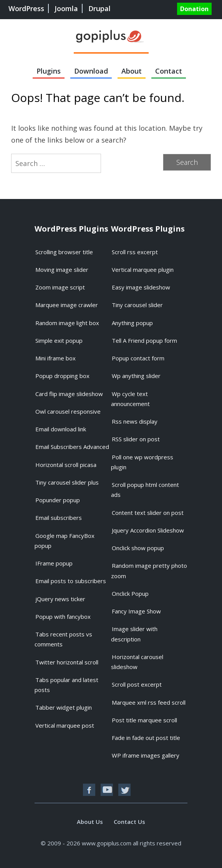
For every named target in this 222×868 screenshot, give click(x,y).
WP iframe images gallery (146, 755)
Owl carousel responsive (68, 411)
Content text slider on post (148, 513)
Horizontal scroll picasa (66, 465)
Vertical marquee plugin (143, 270)
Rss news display (135, 421)
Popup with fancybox (63, 616)
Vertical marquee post (65, 725)
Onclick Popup (130, 593)
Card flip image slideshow (69, 394)
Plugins (49, 71)
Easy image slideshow (141, 287)
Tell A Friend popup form (144, 340)
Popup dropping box (62, 376)
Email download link (61, 429)
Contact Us (129, 822)
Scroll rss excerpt (135, 252)
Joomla (66, 8)
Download (91, 71)
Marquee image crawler (67, 305)
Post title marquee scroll (144, 720)
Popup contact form (138, 358)
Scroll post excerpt (137, 684)
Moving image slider (62, 270)
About (132, 71)
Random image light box (67, 323)
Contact (169, 71)
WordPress (26, 8)
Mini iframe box (55, 358)
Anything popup (132, 323)
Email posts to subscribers (71, 581)
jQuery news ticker (60, 599)
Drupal (99, 8)
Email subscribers (59, 518)
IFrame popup (54, 563)
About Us (90, 822)
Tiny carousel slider (137, 305)
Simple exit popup (59, 340)
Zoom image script (60, 287)
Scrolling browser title (64, 252)
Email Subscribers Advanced (72, 447)
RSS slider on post (136, 439)
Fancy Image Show (136, 611)
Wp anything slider (136, 376)
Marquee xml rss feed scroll (149, 702)
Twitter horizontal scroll (67, 662)
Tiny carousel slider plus (67, 482)
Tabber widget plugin (64, 707)
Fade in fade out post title (146, 738)
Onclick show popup (138, 548)
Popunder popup (58, 500)
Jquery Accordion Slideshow (148, 530)
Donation (194, 9)
